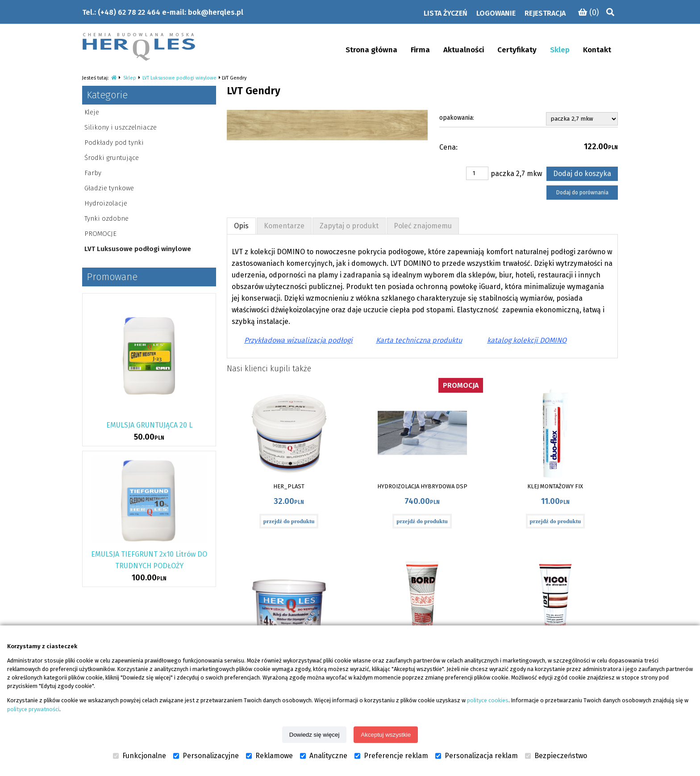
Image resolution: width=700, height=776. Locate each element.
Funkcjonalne (140, 756)
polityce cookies (488, 700)
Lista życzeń (446, 13)
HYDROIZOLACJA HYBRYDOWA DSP (422, 486)
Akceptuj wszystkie (386, 735)
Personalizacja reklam (477, 756)
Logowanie (496, 13)
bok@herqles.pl (216, 12)
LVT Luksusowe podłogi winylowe (179, 78)
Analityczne (324, 756)
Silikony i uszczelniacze (121, 127)
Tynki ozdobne (106, 218)
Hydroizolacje (106, 203)
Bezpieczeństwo (556, 756)
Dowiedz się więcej (315, 735)
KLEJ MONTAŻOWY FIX (555, 486)
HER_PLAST (289, 486)
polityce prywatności (33, 709)
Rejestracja (545, 13)
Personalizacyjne (206, 756)
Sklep (130, 78)
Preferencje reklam (391, 756)
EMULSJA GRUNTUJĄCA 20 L (149, 425)
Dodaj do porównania (582, 193)
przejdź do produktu (289, 521)
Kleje (92, 112)
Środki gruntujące (112, 158)
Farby (93, 173)
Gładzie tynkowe (109, 188)
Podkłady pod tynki (114, 143)
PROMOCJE (100, 234)
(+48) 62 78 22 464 (129, 12)
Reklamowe (269, 756)
